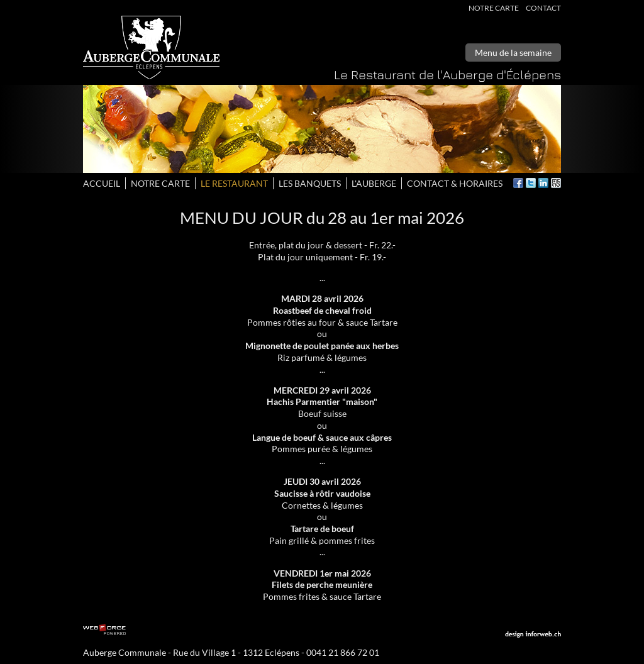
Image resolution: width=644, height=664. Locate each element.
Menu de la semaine (513, 53)
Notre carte (494, 8)
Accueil (102, 183)
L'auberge (374, 183)
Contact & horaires (455, 183)
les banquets (310, 183)
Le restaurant (234, 183)
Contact (543, 8)
